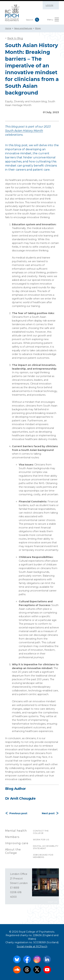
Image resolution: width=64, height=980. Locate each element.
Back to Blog (15, 38)
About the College (13, 851)
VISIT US (53, 902)
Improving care (17, 843)
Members (12, 837)
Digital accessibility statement (46, 847)
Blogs (38, 28)
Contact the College (41, 832)
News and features (23, 28)
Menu (53, 20)
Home (8, 28)
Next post (48, 813)
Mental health (16, 831)
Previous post (18, 813)
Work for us (41, 840)
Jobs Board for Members (43, 856)
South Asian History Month (24, 131)
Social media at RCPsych (32, 946)
